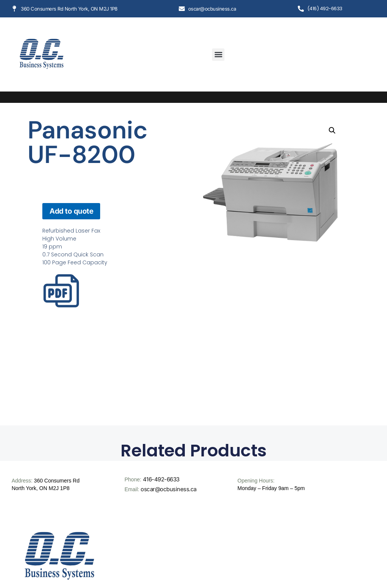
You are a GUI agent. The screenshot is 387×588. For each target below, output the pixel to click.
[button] (218, 55)
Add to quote (71, 211)
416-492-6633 (161, 479)
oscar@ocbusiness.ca (169, 489)
